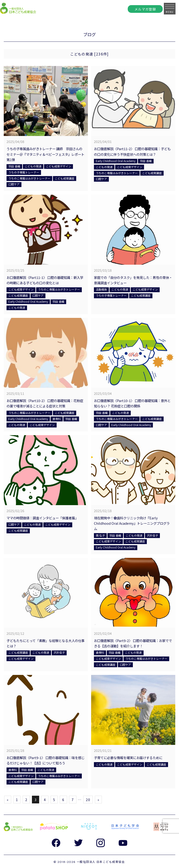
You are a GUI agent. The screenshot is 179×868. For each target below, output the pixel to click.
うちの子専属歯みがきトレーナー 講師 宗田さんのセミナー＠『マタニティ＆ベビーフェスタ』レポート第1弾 (45, 154)
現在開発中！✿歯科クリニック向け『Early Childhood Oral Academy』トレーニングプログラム (132, 523)
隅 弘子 (100, 535)
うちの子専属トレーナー (24, 172)
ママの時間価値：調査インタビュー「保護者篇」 (42, 518)
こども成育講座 (65, 178)
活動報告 (101, 289)
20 (88, 800)
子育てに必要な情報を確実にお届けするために (128, 758)
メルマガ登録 (145, 9)
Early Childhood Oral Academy (116, 161)
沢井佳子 (152, 535)
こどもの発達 (33, 166)
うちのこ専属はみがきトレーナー (29, 178)
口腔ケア (14, 184)
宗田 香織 (14, 166)
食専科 (57, 419)
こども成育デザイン (59, 166)
